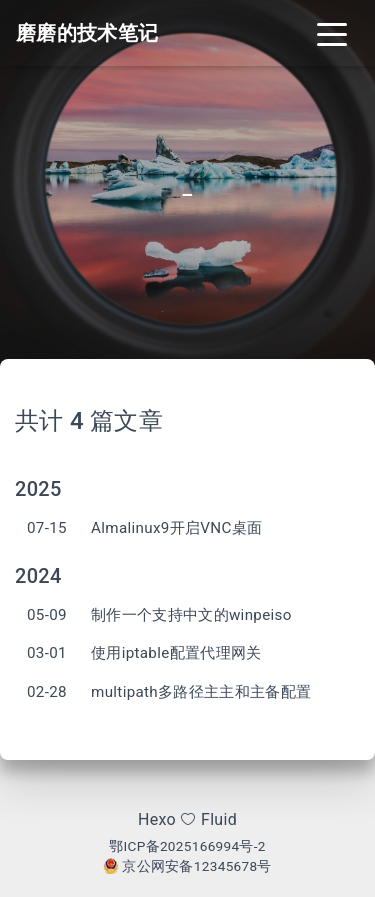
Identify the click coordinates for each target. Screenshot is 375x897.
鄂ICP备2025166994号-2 (187, 846)
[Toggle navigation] (332, 33)
